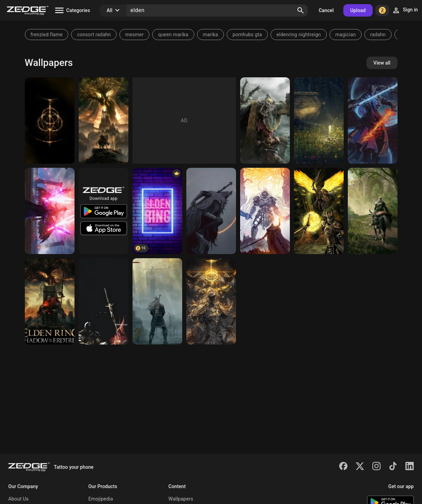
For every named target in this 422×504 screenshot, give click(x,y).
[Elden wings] (319, 211)
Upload (358, 10)
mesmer (134, 35)
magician (346, 35)
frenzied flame (47, 35)
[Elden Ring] (50, 120)
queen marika (173, 35)
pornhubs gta (247, 35)
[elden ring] (265, 120)
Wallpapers (181, 499)
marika (210, 35)
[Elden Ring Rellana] (373, 120)
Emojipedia (101, 499)
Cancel (326, 10)
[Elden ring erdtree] (157, 301)
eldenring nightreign (298, 35)
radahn (378, 35)
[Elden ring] (104, 301)
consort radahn (94, 35)
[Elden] (50, 211)
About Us (18, 499)
